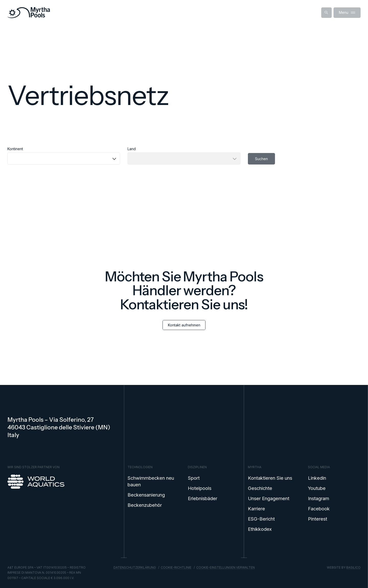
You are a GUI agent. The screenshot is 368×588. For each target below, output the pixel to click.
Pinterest (318, 519)
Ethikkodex (260, 529)
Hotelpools (200, 488)
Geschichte (260, 488)
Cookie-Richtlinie (176, 567)
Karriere (256, 509)
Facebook (319, 509)
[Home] (29, 13)
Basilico (353, 567)
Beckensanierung (146, 495)
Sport (194, 478)
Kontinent (15, 149)
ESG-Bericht (261, 519)
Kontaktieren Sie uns (270, 478)
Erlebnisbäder (203, 498)
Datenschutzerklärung (135, 567)
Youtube (317, 488)
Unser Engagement (269, 498)
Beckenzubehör (145, 505)
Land (132, 149)
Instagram (319, 498)
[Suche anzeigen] (326, 13)
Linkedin (317, 478)
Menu (347, 13)
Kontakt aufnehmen (184, 330)
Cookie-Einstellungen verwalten (226, 567)
